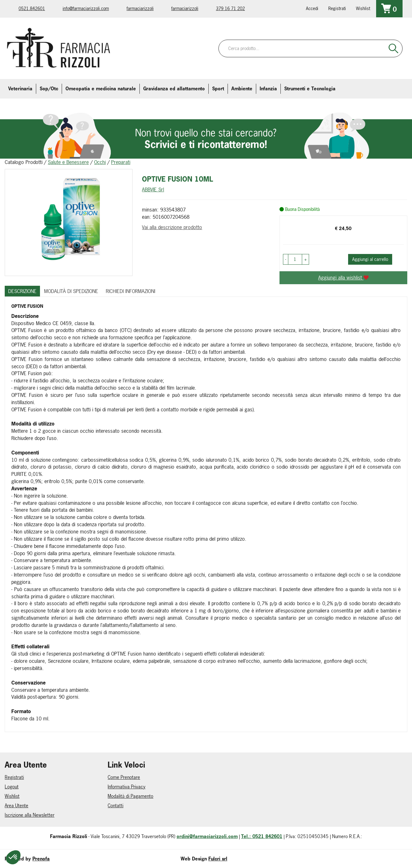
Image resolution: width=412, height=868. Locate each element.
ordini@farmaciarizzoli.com (207, 836)
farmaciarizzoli (140, 8)
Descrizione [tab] (22, 291)
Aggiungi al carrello (370, 259)
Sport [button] (218, 89)
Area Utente (17, 806)
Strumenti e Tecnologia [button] (310, 89)
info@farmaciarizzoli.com (86, 8)
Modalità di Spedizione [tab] (71, 291)
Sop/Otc (49, 89)
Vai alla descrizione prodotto (172, 227)
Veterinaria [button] (20, 89)
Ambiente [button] (242, 89)
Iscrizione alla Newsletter (30, 815)
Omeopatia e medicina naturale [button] (101, 89)
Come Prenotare (124, 777)
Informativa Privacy (127, 787)
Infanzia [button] (268, 89)
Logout (12, 787)
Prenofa (41, 859)
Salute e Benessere (68, 162)
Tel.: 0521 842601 (262, 836)
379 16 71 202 (230, 8)
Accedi (312, 8)
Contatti (116, 806)
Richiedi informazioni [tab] (130, 291)
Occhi (100, 162)
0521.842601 (32, 8)
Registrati (337, 8)
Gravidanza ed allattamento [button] (174, 89)
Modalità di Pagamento (130, 796)
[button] (286, 259)
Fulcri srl (218, 859)
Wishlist (363, 8)
